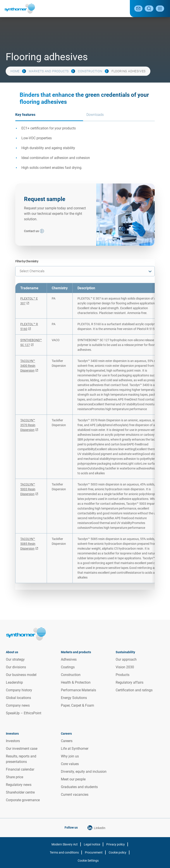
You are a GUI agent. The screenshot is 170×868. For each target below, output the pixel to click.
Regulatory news (19, 785)
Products (123, 675)
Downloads (95, 115)
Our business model (21, 675)
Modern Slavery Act (65, 844)
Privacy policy (116, 844)
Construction (90, 71)
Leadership (14, 682)
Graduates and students (79, 787)
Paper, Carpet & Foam (77, 705)
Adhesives (69, 659)
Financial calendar (20, 769)
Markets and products (49, 71)
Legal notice (92, 844)
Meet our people (73, 779)
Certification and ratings (134, 690)
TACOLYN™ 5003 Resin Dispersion (28, 489)
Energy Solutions (74, 698)
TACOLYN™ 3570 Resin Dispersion (28, 425)
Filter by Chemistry (27, 261)
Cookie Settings (88, 861)
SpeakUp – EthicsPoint (24, 713)
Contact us (31, 231)
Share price (15, 777)
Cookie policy (118, 852)
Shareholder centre (20, 792)
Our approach (126, 659)
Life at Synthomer (75, 749)
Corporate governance (23, 800)
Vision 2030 (125, 667)
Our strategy (15, 659)
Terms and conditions (64, 852)
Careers (67, 741)
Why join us (70, 756)
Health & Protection (76, 682)
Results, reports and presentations (21, 759)
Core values (70, 764)
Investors (13, 741)
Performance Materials (78, 690)
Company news (18, 705)
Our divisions (16, 667)
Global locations (18, 698)
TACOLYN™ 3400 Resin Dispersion (28, 366)
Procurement (94, 852)
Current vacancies (75, 795)
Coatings (68, 667)
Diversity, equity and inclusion (84, 772)
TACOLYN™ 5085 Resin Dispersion (28, 544)
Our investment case (22, 749)
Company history (19, 690)
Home (15, 71)
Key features (25, 115)
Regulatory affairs (130, 682)
